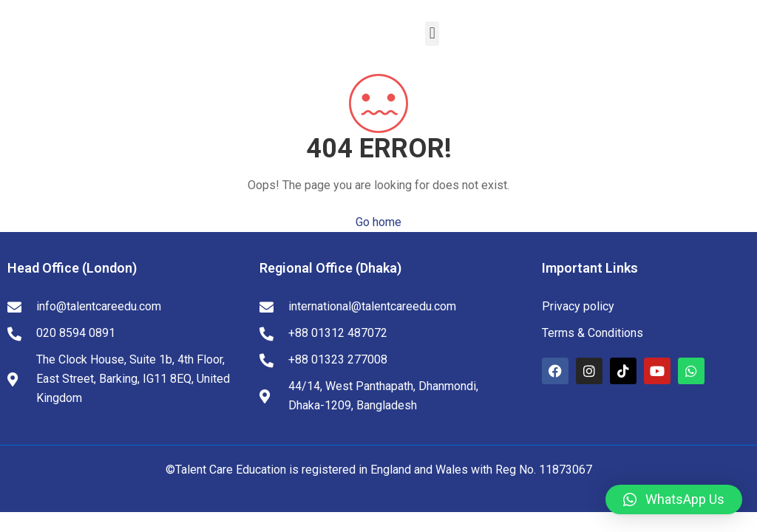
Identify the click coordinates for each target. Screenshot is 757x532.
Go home (378, 222)
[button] (432, 34)
